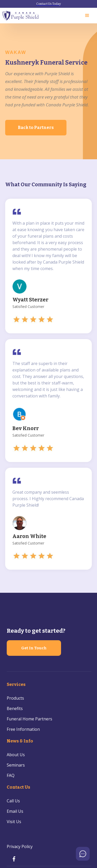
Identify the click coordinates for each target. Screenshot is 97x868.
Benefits (15, 708)
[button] (87, 16)
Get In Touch (34, 648)
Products (15, 698)
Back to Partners (36, 128)
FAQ (11, 775)
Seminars (16, 765)
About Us (16, 755)
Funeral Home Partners (29, 719)
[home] (21, 16)
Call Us (13, 801)
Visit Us (14, 822)
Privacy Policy (20, 846)
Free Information (23, 729)
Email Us (15, 811)
